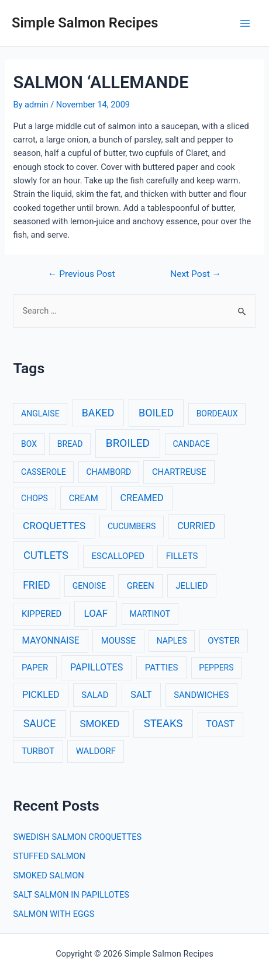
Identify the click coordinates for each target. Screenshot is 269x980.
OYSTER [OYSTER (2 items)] (223, 641)
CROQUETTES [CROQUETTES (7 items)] (54, 526)
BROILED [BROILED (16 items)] (128, 443)
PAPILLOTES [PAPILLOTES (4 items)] (96, 667)
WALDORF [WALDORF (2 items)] (96, 751)
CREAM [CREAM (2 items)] (84, 498)
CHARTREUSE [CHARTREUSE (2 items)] (179, 472)
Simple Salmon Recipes (85, 23)
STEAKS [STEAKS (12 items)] (163, 723)
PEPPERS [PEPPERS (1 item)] (216, 668)
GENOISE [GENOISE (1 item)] (89, 586)
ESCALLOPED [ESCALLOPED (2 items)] (118, 556)
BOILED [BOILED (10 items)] (156, 413)
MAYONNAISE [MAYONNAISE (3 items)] (51, 641)
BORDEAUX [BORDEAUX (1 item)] (217, 413)
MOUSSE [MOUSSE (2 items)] (118, 641)
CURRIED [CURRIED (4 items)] (196, 526)
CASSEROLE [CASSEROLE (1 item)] (44, 472)
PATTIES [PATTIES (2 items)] (162, 668)
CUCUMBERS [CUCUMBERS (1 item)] (132, 526)
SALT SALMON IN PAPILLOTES (71, 895)
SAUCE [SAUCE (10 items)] (40, 723)
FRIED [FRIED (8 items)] (37, 585)
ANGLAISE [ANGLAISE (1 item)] (40, 413)
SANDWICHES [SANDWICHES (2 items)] (201, 695)
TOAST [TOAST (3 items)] (220, 724)
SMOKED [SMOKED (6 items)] (99, 724)
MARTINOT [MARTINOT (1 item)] (150, 614)
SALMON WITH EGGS (54, 914)
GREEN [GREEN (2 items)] (141, 586)
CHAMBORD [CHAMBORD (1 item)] (108, 472)
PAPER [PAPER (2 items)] (35, 668)
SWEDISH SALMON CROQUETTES (77, 837)
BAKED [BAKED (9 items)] (98, 413)
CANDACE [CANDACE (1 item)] (191, 444)
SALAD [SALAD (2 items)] (95, 695)
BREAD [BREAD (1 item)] (70, 444)
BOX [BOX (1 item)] (29, 444)
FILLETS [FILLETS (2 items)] (182, 556)
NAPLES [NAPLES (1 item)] (172, 641)
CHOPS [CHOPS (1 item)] (35, 498)
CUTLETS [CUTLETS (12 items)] (46, 555)
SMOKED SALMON (48, 875)
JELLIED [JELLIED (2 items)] (192, 586)
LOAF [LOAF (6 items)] (96, 613)
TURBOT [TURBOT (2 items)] (38, 751)
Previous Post (82, 274)
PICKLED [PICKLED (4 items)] (41, 695)
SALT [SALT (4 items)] (141, 695)
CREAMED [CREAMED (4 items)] (142, 498)
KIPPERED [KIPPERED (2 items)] (42, 614)
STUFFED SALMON (49, 856)
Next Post (196, 274)
